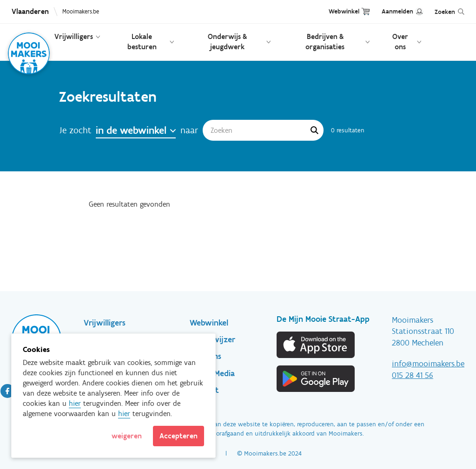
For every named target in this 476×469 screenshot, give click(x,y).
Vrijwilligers (74, 36)
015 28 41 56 (413, 375)
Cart (366, 11)
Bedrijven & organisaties (325, 42)
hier (75, 403)
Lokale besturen (142, 42)
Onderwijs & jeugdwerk (227, 42)
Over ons (400, 42)
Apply (314, 130)
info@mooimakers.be (428, 364)
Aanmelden (397, 11)
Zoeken (445, 12)
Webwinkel (344, 11)
